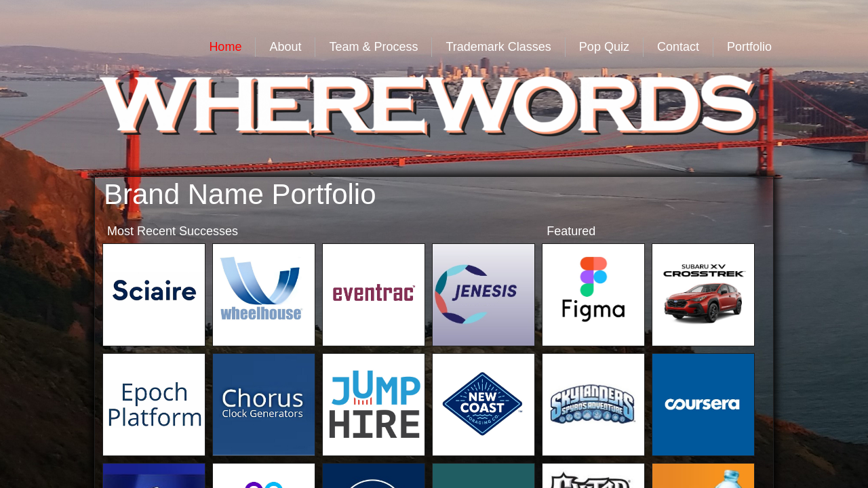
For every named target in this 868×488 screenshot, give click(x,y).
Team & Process (373, 47)
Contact (678, 47)
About (285, 47)
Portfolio (749, 47)
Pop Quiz (604, 47)
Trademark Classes (498, 47)
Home (225, 47)
